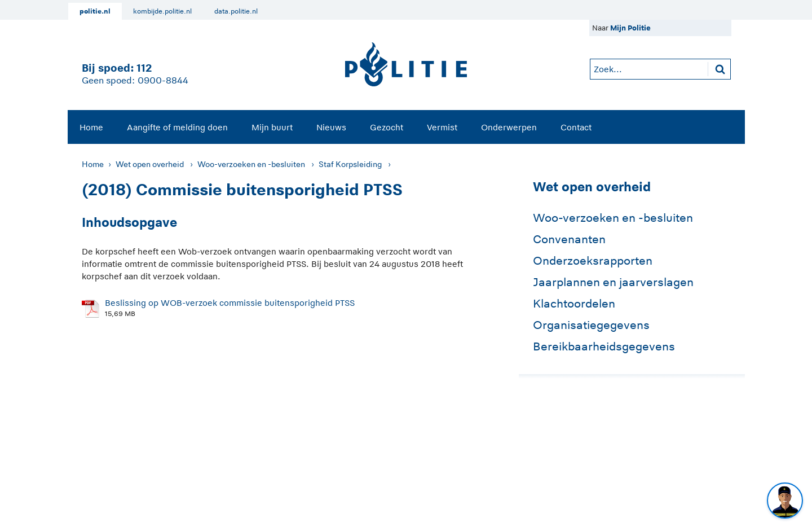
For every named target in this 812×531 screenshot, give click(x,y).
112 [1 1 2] (144, 68)
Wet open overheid (150, 164)
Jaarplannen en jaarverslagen (613, 282)
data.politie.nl (236, 11)
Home (91, 127)
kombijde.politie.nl (162, 11)
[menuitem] (91, 127)
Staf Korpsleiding (350, 164)
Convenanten (569, 239)
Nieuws (331, 127)
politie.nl (95, 11)
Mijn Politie (630, 28)
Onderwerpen (509, 127)
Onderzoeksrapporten (593, 261)
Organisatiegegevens (591, 325)
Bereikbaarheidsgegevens (604, 346)
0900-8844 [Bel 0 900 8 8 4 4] (163, 81)
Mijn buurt (272, 127)
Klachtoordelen (574, 304)
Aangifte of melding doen (177, 127)
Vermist (442, 127)
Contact (576, 127)
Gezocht (387, 127)
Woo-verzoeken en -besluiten (251, 164)
